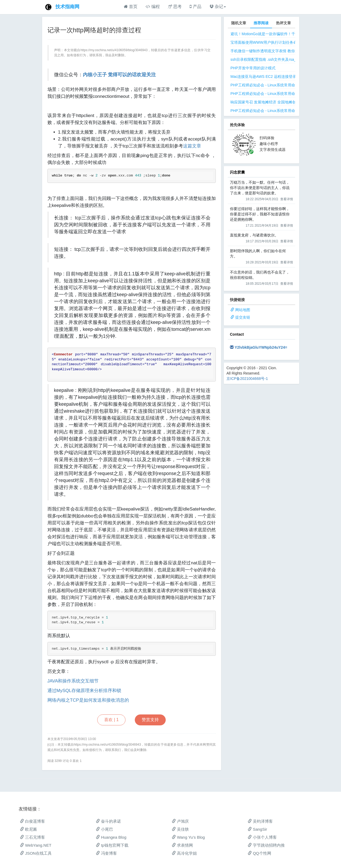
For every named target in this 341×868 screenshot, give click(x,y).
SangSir (257, 829)
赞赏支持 (150, 720)
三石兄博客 (33, 837)
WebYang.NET (36, 845)
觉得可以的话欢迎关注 (132, 75)
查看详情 (287, 199)
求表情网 (182, 845)
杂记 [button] (218, 7)
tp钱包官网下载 (112, 845)
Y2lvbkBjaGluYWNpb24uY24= (261, 347)
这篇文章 (192, 146)
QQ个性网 (259, 853)
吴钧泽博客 (260, 821)
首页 (131, 7)
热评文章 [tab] (283, 23)
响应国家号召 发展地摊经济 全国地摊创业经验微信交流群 (278, 102)
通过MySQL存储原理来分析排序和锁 (84, 691)
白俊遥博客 (33, 821)
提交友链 (243, 317)
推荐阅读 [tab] (261, 23)
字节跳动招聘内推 (266, 845)
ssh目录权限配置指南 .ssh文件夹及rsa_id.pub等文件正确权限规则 (285, 59)
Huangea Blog (111, 837)
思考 (175, 7)
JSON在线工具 (36, 853)
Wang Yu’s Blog (188, 837)
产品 (195, 7)
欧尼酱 (29, 829)
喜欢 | (111, 720)
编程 (153, 7)
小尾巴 (104, 829)
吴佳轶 (180, 829)
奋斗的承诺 (108, 821)
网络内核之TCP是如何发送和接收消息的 (88, 700)
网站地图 (243, 310)
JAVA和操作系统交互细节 (73, 681)
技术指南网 (67, 7)
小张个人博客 (262, 837)
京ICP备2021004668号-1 (247, 379)
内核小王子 (95, 75)
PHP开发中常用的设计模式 (253, 68)
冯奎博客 (106, 853)
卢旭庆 (180, 821)
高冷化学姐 (184, 853)
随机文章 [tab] (239, 23)
